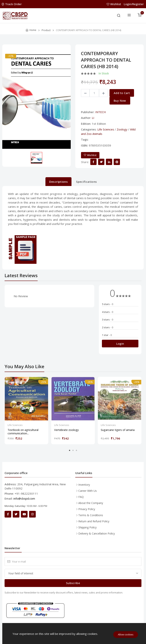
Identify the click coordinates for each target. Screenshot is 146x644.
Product (46, 30)
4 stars (108, 312)
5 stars (108, 304)
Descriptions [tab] (59, 182)
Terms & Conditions (91, 515)
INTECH (101, 112)
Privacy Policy (87, 509)
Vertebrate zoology (66, 430)
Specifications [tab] (86, 182)
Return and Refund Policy (94, 521)
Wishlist (114, 4)
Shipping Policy (87, 527)
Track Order (12, 4)
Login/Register (134, 4)
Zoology (122, 129)
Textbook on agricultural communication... (23, 432)
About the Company (91, 503)
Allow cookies (126, 634)
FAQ (81, 497)
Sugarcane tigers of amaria (118, 430)
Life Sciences (106, 129)
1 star (107, 335)
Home (33, 30)
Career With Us (88, 491)
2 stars (108, 327)
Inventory (84, 485)
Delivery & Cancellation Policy (97, 533)
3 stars (108, 320)
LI (93, 118)
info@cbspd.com (24, 498)
